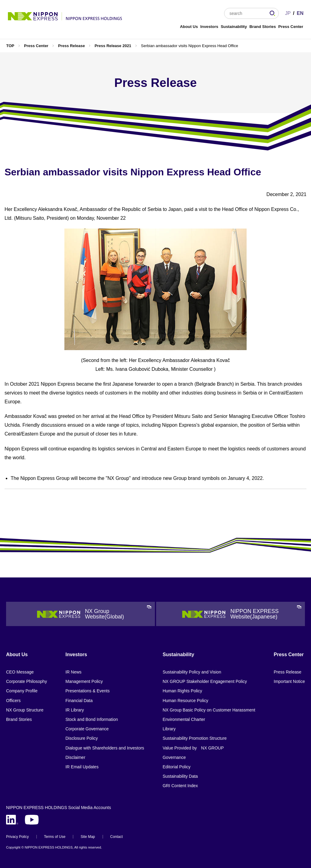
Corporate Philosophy (27, 681)
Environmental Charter (184, 719)
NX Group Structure (25, 710)
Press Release (71, 46)
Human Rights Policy (182, 691)
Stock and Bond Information (92, 719)
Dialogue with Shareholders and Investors (105, 748)
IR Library (75, 710)
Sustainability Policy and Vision (192, 672)
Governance (174, 757)
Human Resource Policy (185, 701)
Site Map (88, 837)
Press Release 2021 (113, 46)
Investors (209, 27)
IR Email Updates (82, 767)
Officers (13, 701)
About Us (189, 27)
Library (169, 729)
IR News (73, 672)
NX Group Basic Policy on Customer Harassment (209, 710)
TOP (10, 46)
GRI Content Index (180, 786)
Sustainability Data (180, 776)
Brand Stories (263, 27)
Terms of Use (55, 837)
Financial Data (79, 701)
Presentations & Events (87, 691)
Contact (116, 837)
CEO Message (20, 672)
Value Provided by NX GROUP (193, 748)
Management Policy (84, 681)
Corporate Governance (87, 729)
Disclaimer (75, 757)
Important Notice (289, 681)
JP (288, 13)
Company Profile (22, 691)
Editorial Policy (176, 767)
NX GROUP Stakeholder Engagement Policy (205, 681)
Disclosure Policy (82, 738)
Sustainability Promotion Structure (195, 738)
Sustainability (234, 27)
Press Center (291, 27)
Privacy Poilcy (17, 837)
